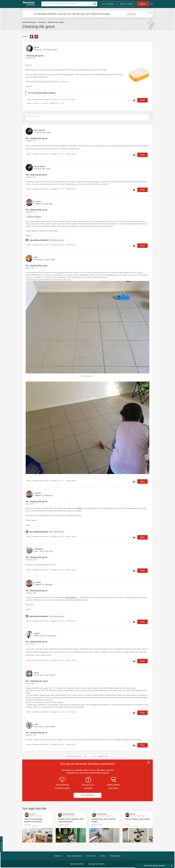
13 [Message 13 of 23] (58, 245)
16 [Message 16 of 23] (58, 570)
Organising (53, 103)
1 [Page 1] (85, 756)
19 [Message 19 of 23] (58, 712)
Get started (131, 14)
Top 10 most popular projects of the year (34, 820)
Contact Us (58, 856)
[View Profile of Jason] (39, 201)
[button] (138, 75)
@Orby (80, 508)
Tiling (61, 103)
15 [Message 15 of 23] (58, 537)
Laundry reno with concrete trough (104, 820)
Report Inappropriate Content (38, 99)
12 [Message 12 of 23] (58, 189)
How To (127, 824)
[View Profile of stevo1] (37, 673)
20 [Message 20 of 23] (58, 744)
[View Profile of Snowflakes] (39, 549)
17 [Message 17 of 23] (58, 621)
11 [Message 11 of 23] (58, 154)
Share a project (127, 4)
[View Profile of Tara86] (37, 633)
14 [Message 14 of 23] (58, 481)
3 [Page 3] (95, 756)
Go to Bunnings (1, 847)
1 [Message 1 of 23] (58, 99)
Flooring (44, 103)
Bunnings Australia (77, 864)
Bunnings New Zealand (96, 864)
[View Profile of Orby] (36, 257)
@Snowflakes (70, 597)
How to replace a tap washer (138, 819)
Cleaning (36, 103)
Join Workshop (88, 795)
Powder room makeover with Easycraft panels (71, 820)
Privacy (103, 856)
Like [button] (134, 100)
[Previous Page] (75, 756)
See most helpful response (45, 93)
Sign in (143, 4)
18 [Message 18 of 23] (58, 660)
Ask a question (108, 4)
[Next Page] (103, 756)
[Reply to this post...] (87, 117)
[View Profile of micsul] (36, 47)
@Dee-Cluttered (34, 217)
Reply (142, 100)
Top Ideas (27, 824)
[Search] (69, 4)
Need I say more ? (87, 376)
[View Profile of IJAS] (36, 724)
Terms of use (91, 856)
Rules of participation (74, 856)
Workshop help (115, 856)
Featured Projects (64, 824)
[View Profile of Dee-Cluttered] (40, 130)
